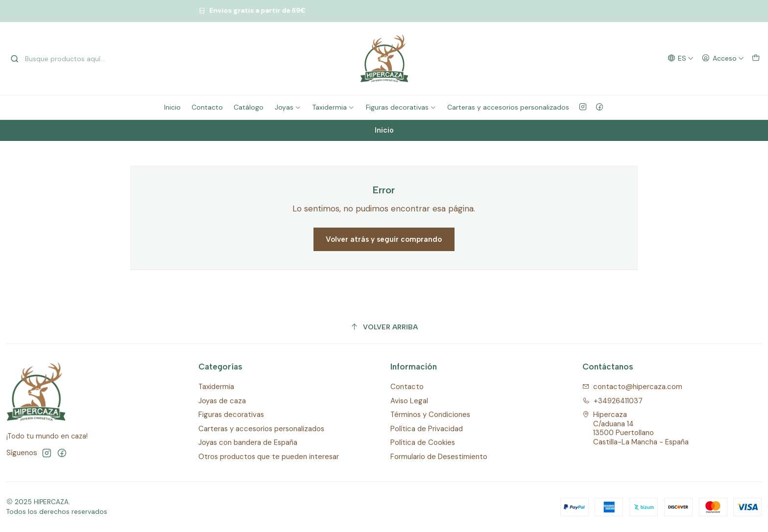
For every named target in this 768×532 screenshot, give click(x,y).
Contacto (207, 107)
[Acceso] (723, 59)
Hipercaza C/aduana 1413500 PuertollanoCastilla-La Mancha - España (636, 428)
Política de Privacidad (427, 429)
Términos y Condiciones (430, 415)
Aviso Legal (409, 401)
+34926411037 (613, 401)
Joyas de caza (222, 401)
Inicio (172, 107)
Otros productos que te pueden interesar (269, 457)
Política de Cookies (423, 442)
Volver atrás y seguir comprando (384, 239)
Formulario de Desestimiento (439, 457)
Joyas (288, 107)
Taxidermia (333, 107)
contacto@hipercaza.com (633, 387)
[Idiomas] (680, 59)
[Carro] (756, 59)
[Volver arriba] (384, 327)
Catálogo (249, 107)
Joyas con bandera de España (248, 442)
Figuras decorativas (401, 107)
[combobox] (60, 59)
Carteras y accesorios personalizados (508, 107)
